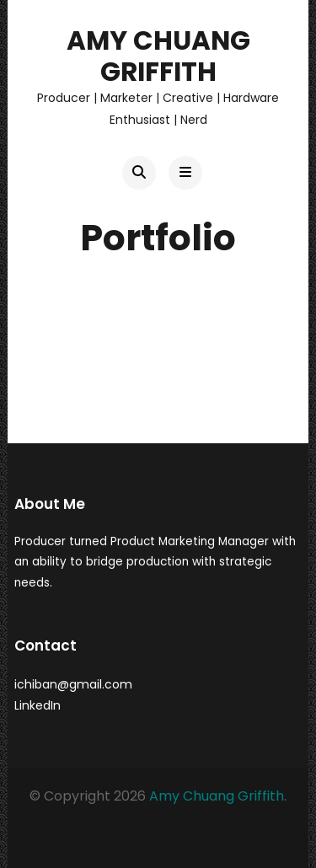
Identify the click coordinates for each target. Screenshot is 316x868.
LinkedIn (37, 705)
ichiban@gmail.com (73, 684)
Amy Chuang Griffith (158, 56)
